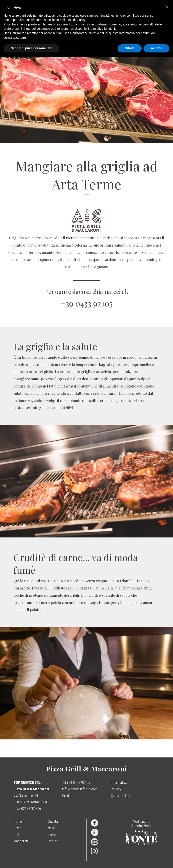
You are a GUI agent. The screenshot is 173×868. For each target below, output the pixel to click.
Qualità (53, 822)
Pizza (17, 828)
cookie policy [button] (76, 20)
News (52, 828)
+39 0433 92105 (87, 303)
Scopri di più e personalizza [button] (32, 48)
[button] (167, 7)
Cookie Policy (120, 796)
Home (18, 822)
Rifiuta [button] (130, 48)
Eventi (52, 835)
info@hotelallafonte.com (80, 789)
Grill (16, 835)
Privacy (116, 789)
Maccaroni (21, 841)
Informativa (119, 783)
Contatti (53, 841)
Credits (67, 796)
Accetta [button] (156, 48)
